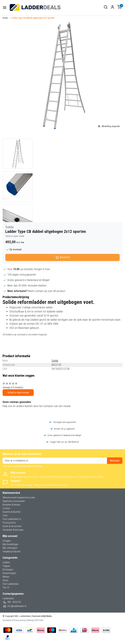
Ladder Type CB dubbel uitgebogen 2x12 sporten (33, 18)
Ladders (6, 562)
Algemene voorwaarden (14, 501)
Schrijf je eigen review (15, 236)
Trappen (6, 566)
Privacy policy (9, 523)
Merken (6, 577)
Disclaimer (7, 620)
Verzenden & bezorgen (13, 530)
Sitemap (30, 620)
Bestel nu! (62, 257)
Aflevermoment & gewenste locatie (19, 498)
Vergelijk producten (12, 551)
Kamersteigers (9, 573)
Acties (5, 580)
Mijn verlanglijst (10, 548)
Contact (6, 508)
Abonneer (115, 461)
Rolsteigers (8, 570)
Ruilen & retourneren (12, 526)
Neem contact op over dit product (47, 291)
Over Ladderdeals (11, 584)
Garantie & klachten (12, 512)
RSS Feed (39, 620)
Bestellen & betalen (11, 505)
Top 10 (6, 587)
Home (5, 18)
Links (5, 515)
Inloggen (7, 541)
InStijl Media (46, 616)
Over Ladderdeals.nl (12, 519)
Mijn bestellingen (10, 544)
